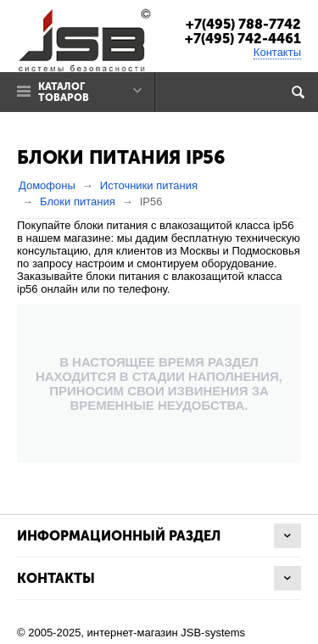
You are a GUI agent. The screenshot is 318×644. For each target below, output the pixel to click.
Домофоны (47, 185)
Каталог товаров (64, 92)
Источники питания (149, 185)
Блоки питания (78, 202)
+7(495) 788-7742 (243, 24)
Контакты (277, 52)
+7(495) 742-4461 (243, 39)
